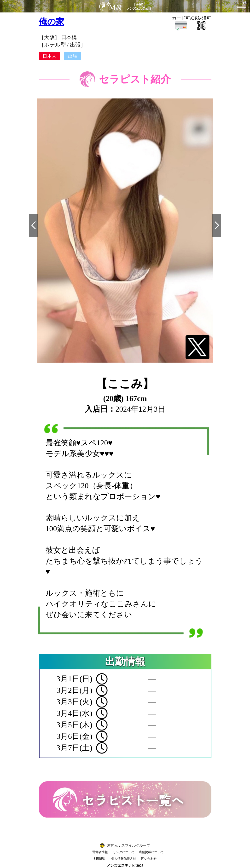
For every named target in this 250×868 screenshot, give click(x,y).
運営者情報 (100, 852)
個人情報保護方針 (124, 859)
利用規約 (100, 859)
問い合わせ (149, 859)
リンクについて (124, 852)
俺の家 (52, 22)
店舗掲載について (151, 852)
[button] (33, 225)
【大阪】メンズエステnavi (139, 7)
